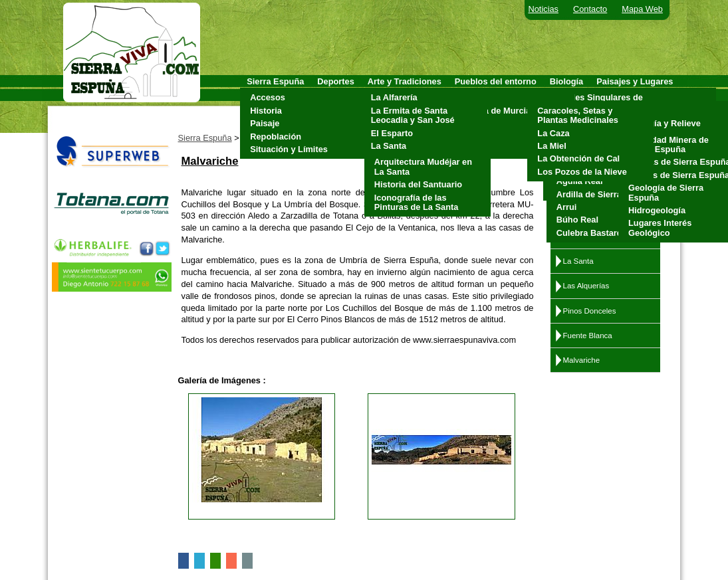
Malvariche (582, 360)
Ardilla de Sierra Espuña (606, 194)
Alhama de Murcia (495, 111)
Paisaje (265, 123)
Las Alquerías (586, 286)
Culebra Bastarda (592, 233)
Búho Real (577, 220)
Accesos (268, 97)
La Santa (389, 146)
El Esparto (392, 133)
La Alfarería (394, 97)
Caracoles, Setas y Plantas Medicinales (578, 115)
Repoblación (276, 137)
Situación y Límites (289, 149)
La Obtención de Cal (578, 158)
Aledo (470, 97)
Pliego (471, 137)
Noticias (544, 9)
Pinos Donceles (590, 311)
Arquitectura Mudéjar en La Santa (423, 166)
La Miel (551, 146)
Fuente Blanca (588, 336)
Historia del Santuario (418, 184)
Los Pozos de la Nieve (582, 172)
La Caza (553, 133)
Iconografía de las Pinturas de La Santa (417, 202)
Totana (472, 149)
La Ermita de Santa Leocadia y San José (413, 115)
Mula (468, 123)
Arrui (567, 207)
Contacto (590, 9)
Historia (266, 111)
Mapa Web (642, 9)
